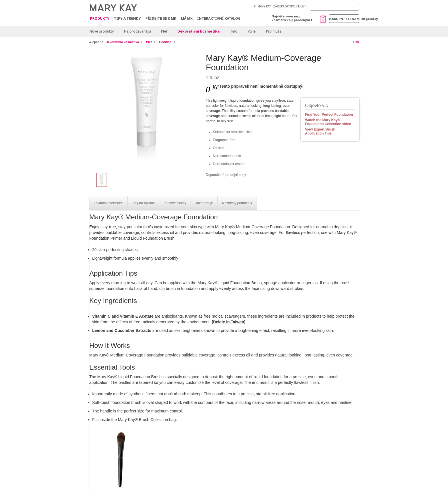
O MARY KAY (262, 6)
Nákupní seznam (344, 19)
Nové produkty (102, 31)
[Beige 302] (145, 110)
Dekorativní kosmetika (199, 31)
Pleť (164, 31)
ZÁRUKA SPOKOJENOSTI (290, 6)
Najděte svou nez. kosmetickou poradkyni (291, 18)
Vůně (252, 31)
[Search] (334, 7)
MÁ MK (187, 18)
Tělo (234, 31)
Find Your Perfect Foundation (329, 115)
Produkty (100, 19)
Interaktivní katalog (219, 18)
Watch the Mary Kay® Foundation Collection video (328, 122)
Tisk (356, 42)
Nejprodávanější (137, 31)
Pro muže (274, 31)
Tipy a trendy (127, 18)
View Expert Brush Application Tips (320, 131)
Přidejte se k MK (161, 18)
